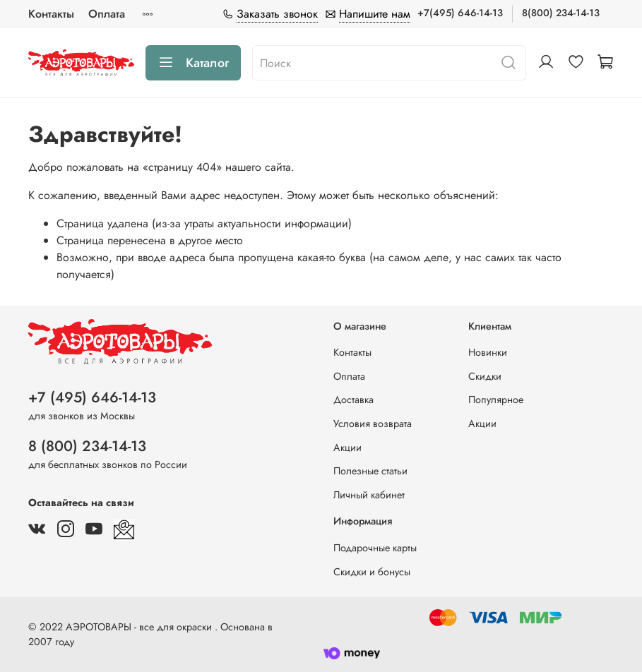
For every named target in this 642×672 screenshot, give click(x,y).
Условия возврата (373, 424)
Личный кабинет (369, 495)
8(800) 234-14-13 (561, 13)
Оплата (107, 14)
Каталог (193, 63)
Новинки (488, 352)
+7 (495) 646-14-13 (92, 397)
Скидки (485, 376)
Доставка (353, 400)
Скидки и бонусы (372, 572)
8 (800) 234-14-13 (87, 446)
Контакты (51, 14)
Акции (347, 448)
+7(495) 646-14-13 (460, 13)
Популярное (496, 400)
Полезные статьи (370, 471)
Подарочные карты (375, 548)
